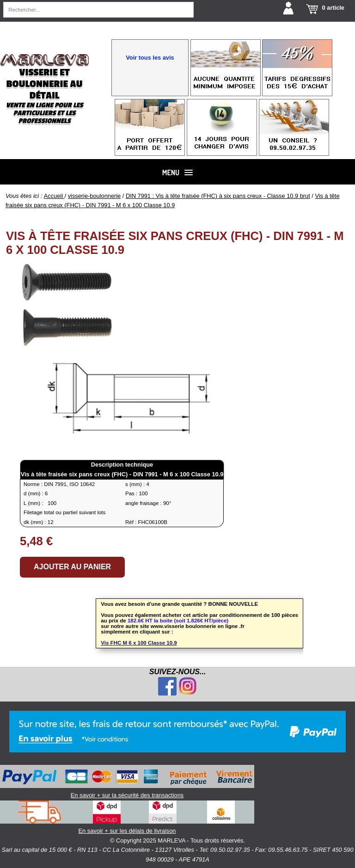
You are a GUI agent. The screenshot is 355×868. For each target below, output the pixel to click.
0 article (333, 8)
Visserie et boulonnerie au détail (44, 84)
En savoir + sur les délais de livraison (127, 817)
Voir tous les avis (150, 58)
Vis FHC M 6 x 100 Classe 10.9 (139, 643)
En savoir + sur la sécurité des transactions (127, 782)
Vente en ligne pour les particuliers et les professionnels (44, 113)
